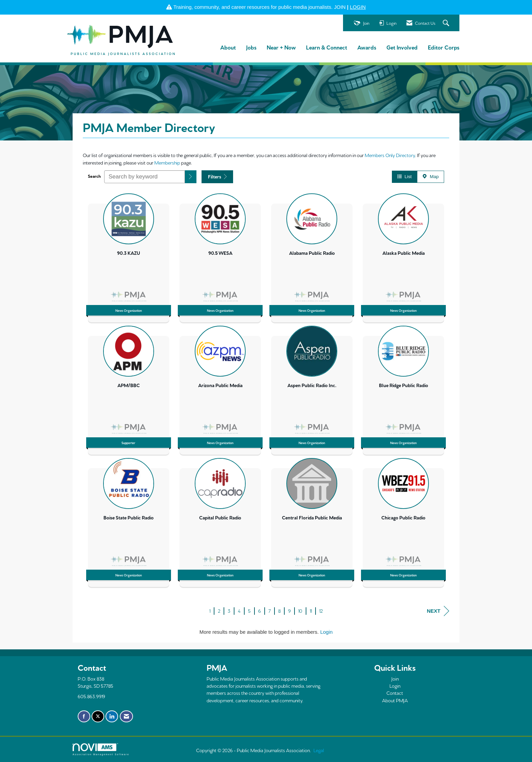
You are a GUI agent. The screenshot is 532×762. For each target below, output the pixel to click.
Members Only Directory (390, 155)
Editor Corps (444, 47)
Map (431, 177)
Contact (395, 693)
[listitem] (129, 256)
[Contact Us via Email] (126, 717)
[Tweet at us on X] (98, 717)
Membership (167, 163)
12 (321, 611)
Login (327, 632)
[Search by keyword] (145, 177)
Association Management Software (101, 749)
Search (94, 176)
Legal (319, 750)
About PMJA (395, 700)
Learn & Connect (327, 47)
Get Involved (402, 47)
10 (300, 611)
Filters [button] (217, 176)
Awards (367, 47)
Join (395, 679)
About (228, 47)
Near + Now (281, 47)
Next (438, 611)
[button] (191, 177)
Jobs (251, 47)
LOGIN (358, 7)
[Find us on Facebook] (84, 717)
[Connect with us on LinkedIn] (112, 717)
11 (311, 611)
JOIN (340, 7)
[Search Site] (447, 23)
